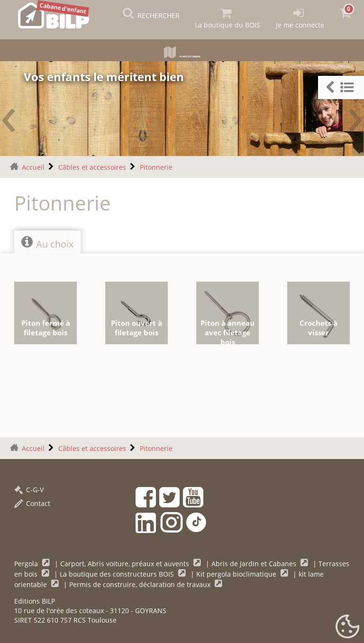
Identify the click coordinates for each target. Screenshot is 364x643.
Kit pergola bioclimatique (237, 572)
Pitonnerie (156, 165)
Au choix (47, 241)
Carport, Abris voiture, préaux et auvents (126, 562)
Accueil (33, 165)
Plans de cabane (182, 54)
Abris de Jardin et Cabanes (255, 562)
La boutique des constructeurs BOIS (118, 572)
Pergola (27, 562)
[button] (341, 87)
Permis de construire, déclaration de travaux (141, 583)
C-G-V (29, 488)
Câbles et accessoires (92, 165)
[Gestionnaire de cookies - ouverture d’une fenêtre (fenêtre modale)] (347, 627)
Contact (32, 501)
